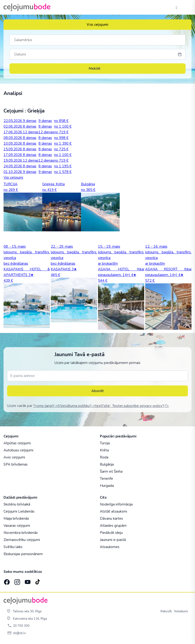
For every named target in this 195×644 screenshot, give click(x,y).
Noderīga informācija (116, 504)
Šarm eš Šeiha (111, 471)
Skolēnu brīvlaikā (17, 504)
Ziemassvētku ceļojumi (22, 540)
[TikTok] (38, 580)
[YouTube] (27, 581)
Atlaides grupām (113, 526)
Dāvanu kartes (111, 519)
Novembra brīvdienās (21, 533)
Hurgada (107, 486)
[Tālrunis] (177, 7)
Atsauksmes (110, 547)
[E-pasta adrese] (97, 376)
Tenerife (106, 479)
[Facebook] (6, 580)
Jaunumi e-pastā (113, 540)
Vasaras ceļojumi (17, 526)
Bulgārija (107, 464)
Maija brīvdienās (16, 519)
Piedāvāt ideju (111, 533)
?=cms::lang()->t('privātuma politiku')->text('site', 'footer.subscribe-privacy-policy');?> (101, 406)
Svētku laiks (13, 547)
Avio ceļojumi (14, 457)
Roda (104, 457)
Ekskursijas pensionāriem (23, 554)
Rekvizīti (166, 611)
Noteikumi (181, 611)
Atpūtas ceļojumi (17, 443)
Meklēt (97, 69)
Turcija (105, 443)
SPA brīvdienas (16, 464)
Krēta (104, 450)
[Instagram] (17, 580)
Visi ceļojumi (97, 25)
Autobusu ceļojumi (18, 450)
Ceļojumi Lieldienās (19, 511)
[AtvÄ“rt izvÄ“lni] (186, 7)
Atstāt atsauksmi (113, 511)
